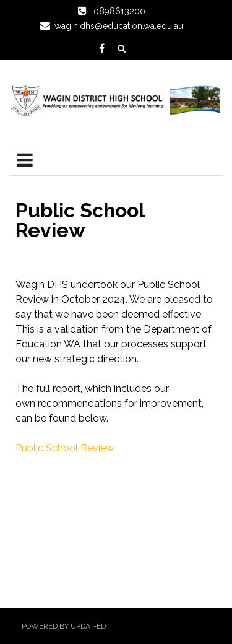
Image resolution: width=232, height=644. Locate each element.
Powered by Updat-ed (64, 626)
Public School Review (65, 448)
